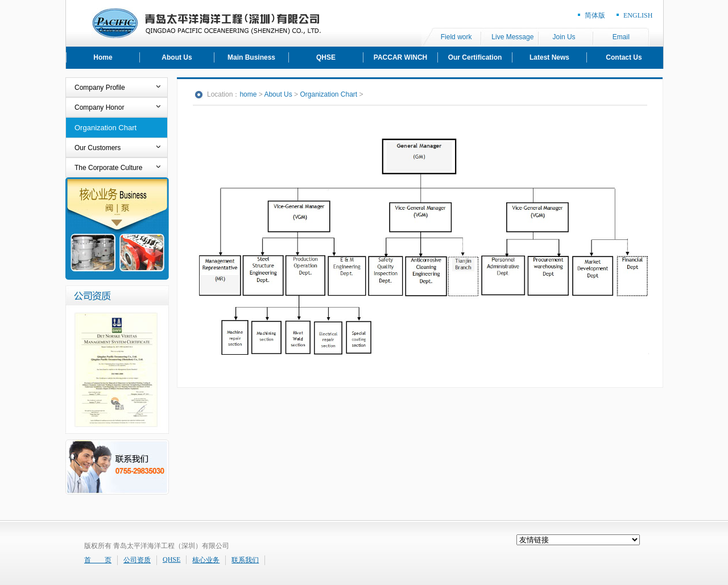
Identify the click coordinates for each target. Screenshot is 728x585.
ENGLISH (638, 15)
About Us (177, 57)
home (248, 94)
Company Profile (100, 88)
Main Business (251, 57)
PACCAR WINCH (400, 57)
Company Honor (99, 107)
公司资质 (137, 560)
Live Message (512, 37)
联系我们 (245, 560)
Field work (456, 37)
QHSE (326, 57)
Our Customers (98, 148)
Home (103, 57)
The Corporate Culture (108, 168)
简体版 (595, 15)
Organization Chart (106, 128)
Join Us (564, 37)
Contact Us (624, 57)
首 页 (98, 560)
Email (621, 37)
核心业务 (206, 560)
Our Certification (475, 57)
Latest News (549, 57)
